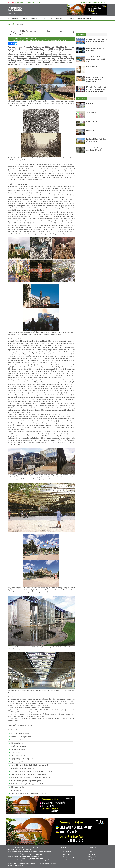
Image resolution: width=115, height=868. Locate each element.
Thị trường (70, 18)
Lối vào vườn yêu (16, 790)
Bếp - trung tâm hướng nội (19, 740)
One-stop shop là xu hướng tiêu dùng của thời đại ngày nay (29, 774)
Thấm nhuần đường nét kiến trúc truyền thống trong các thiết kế (30, 778)
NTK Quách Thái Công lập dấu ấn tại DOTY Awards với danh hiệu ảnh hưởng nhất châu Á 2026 (97, 89)
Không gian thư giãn (17, 743)
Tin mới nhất (81, 34)
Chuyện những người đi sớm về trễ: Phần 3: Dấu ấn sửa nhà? (29, 765)
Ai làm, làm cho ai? (16, 752)
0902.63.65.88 (102, 2)
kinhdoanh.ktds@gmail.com (89, 2)
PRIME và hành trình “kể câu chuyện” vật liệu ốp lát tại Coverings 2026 (95, 79)
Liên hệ (38, 2)
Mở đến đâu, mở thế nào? (18, 746)
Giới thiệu (16, 18)
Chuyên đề (34, 18)
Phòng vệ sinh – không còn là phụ (21, 737)
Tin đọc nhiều (81, 98)
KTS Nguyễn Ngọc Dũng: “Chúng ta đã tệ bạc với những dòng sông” (31, 771)
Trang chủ (11, 24)
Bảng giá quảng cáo (20, 2)
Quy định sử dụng (67, 857)
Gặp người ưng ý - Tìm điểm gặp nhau (22, 759)
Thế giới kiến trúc (47, 18)
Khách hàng (31, 2)
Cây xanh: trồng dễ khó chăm (20, 762)
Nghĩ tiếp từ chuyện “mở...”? (19, 749)
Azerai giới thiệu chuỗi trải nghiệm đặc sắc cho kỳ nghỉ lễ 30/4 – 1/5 (96, 59)
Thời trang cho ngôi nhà (18, 787)
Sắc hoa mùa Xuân (92, 122)
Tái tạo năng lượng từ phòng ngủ (21, 734)
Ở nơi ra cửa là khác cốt (18, 756)
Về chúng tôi (66, 852)
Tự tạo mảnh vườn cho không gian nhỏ (23, 768)
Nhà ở (25, 18)
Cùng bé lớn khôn (92, 67)
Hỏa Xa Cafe (90, 130)
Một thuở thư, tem (92, 104)
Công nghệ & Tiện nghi (85, 18)
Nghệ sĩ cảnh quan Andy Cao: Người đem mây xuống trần (28, 793)
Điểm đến (60, 18)
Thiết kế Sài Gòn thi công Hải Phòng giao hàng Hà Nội (27, 784)
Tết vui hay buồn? (92, 112)
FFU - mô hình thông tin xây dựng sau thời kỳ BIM (26, 781)
